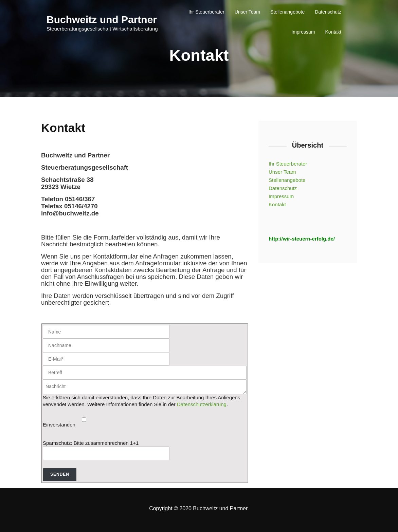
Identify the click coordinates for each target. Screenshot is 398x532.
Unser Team (247, 12)
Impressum (303, 32)
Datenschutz (328, 12)
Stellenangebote (287, 12)
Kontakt (333, 32)
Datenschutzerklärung (202, 404)
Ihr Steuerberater (206, 12)
